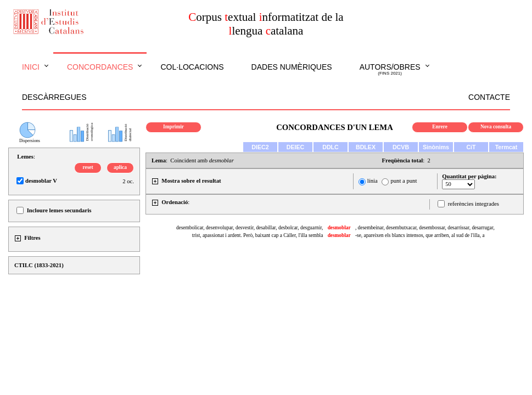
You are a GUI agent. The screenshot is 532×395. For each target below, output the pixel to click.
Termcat (506, 147)
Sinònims (436, 147)
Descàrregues (54, 97)
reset (88, 167)
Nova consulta (496, 127)
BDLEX (366, 147)
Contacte (489, 97)
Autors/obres (390, 70)
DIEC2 (260, 147)
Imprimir (173, 127)
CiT (471, 147)
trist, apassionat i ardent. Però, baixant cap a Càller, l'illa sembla (258, 235)
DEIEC (296, 147)
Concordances (100, 67)
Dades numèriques (292, 67)
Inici (31, 67)
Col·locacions (192, 67)
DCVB (401, 147)
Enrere (440, 127)
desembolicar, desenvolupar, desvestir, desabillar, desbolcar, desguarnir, (250, 228)
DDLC (331, 147)
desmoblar (339, 228)
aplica (120, 167)
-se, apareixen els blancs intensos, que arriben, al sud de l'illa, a (420, 235)
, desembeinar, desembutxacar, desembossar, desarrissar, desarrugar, (425, 228)
